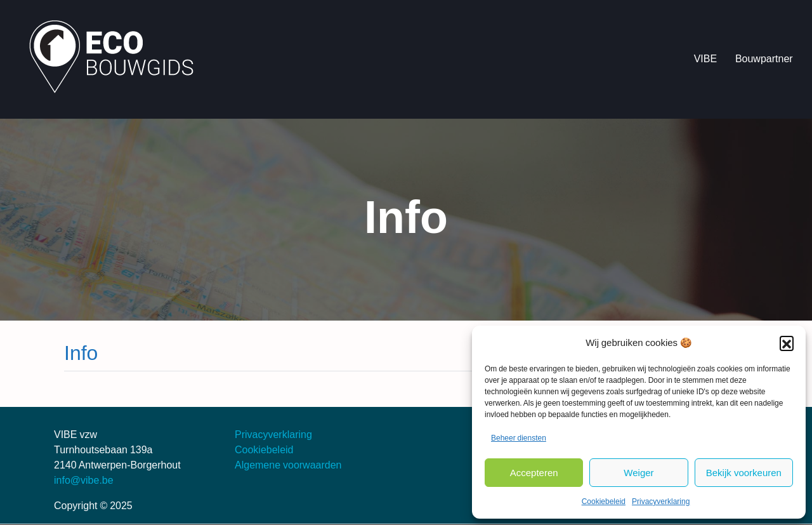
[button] (787, 343)
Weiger (638, 473)
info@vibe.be (84, 480)
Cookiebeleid (604, 502)
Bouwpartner (764, 59)
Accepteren (534, 473)
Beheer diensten (519, 438)
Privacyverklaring (661, 502)
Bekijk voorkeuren (744, 473)
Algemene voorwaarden (288, 465)
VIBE (705, 59)
